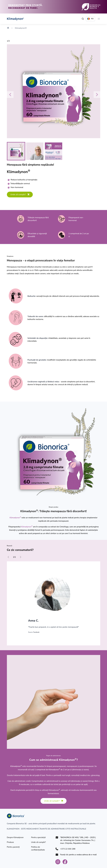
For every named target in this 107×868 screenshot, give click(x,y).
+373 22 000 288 (68, 849)
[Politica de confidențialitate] (41, 848)
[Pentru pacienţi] (13, 847)
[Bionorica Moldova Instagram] (58, 862)
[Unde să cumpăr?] (20, 195)
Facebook (36, 632)
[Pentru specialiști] (38, 837)
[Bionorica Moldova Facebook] (65, 862)
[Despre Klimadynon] (15, 837)
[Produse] (10, 842)
